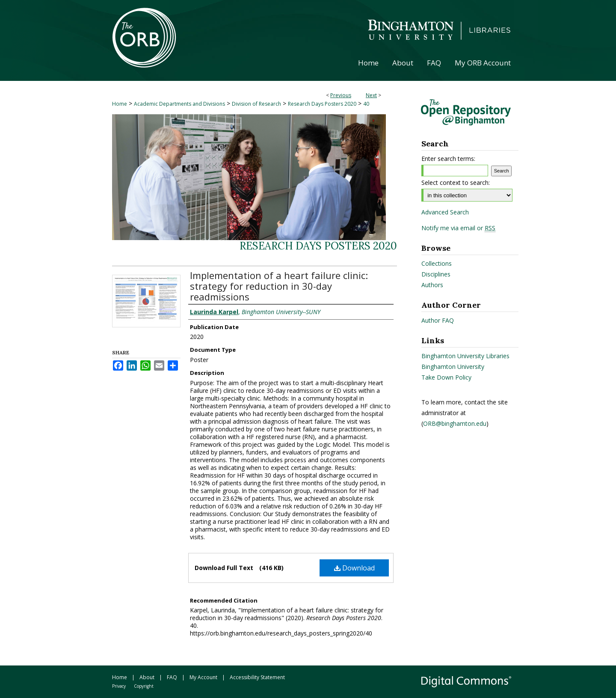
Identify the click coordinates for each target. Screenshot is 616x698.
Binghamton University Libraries (465, 356)
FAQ (172, 677)
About (147, 677)
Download (354, 568)
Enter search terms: (448, 159)
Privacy (119, 686)
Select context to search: (456, 183)
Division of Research (256, 104)
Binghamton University (453, 367)
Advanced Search (445, 212)
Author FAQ (438, 320)
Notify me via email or (458, 228)
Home (120, 104)
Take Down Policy (446, 377)
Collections (437, 263)
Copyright (144, 686)
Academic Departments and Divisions (179, 104)
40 (366, 104)
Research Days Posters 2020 (322, 104)
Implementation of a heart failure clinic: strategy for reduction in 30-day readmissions (279, 286)
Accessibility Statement (257, 677)
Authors (432, 285)
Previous (341, 95)
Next (371, 95)
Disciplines (436, 274)
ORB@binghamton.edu (455, 423)
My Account (203, 677)
